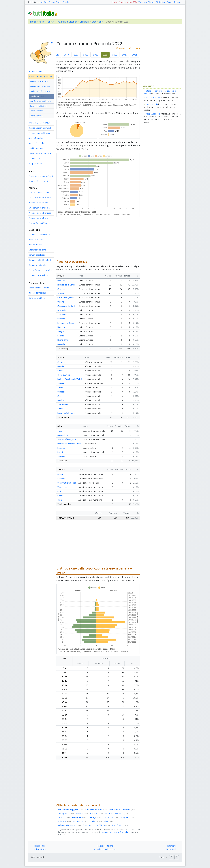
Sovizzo (82, 814)
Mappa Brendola (153, 114)
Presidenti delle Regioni (39, 218)
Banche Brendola (36, 143)
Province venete (36, 240)
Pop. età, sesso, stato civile (40, 86)
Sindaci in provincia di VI (39, 193)
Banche (178, 2)
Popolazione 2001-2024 (39, 81)
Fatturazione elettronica (39, 133)
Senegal (61, 392)
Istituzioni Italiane (105, 846)
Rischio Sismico (36, 148)
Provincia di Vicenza (67, 22)
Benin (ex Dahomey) (66, 413)
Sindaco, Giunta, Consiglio (40, 123)
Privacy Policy (40, 849)
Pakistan (61, 452)
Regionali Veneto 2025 (38, 181)
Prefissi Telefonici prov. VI (40, 203)
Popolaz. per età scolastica (40, 91)
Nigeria (61, 366)
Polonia (61, 336)
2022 (105, 55)
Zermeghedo (66, 814)
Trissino (89, 825)
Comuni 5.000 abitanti (39, 275)
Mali (59, 396)
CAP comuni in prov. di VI (40, 208)
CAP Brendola (152, 104)
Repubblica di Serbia (66, 285)
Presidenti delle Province (40, 213)
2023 (115, 55)
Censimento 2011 (36, 116)
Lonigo (96, 821)
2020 (86, 55)
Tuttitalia (32, 2)
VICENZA (104, 825)
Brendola (84, 22)
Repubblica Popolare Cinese (69, 444)
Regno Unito (63, 340)
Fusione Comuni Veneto (39, 223)
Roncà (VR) (120, 825)
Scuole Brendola (36, 138)
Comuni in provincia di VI (39, 235)
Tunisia (61, 383)
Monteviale (81, 821)
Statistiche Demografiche (40, 76)
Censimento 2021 (36, 111)
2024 (125, 55)
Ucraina (61, 302)
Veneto (50, 22)
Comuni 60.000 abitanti (40, 260)
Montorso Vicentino (117, 814)
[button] (171, 857)
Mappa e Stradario (37, 164)
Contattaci (171, 849)
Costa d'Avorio (64, 375)
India (60, 431)
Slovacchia (62, 315)
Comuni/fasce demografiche (41, 270)
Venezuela (62, 487)
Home (33, 22)
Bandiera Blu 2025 (37, 298)
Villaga (109, 821)
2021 (96, 55)
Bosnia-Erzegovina (66, 298)
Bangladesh (63, 435)
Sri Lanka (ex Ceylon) (67, 439)
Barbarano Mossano (69, 825)
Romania (61, 281)
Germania (62, 310)
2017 (57, 55)
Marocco (61, 362)
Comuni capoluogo (37, 255)
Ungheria (61, 327)
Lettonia (61, 319)
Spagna (61, 331)
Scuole (170, 2)
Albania (61, 293)
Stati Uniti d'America (67, 483)
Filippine (61, 448)
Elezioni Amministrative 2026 (124, 2)
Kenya (60, 388)
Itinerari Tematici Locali (39, 293)
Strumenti (171, 846)
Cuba (60, 500)
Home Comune (35, 71)
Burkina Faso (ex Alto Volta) (70, 379)
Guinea (60, 409)
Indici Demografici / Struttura (40, 101)
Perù (59, 491)
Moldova (61, 289)
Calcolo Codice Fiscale (59, 2)
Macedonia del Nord (66, 306)
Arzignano (64, 821)
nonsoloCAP (42, 2)
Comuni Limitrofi (36, 159)
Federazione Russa (66, 323)
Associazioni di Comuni (39, 288)
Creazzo (64, 817)
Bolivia (60, 496)
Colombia (61, 479)
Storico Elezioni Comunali (40, 128)
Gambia (61, 400)
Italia (41, 22)
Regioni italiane (35, 245)
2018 (66, 55)
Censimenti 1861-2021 (39, 106)
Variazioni (143, 2)
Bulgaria (61, 344)
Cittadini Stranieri (37, 96)
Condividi (134, 48)
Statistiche (161, 2)
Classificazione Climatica (40, 153)
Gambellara (110, 817)
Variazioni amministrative (105, 849)
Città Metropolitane (37, 250)
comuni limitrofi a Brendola (115, 832)
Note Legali (40, 846)
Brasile (60, 474)
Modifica (122, 48)
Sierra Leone (63, 405)
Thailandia (62, 456)
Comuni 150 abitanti (38, 265)
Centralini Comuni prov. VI (40, 198)
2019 (76, 55)
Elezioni (152, 2)
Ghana (60, 371)
